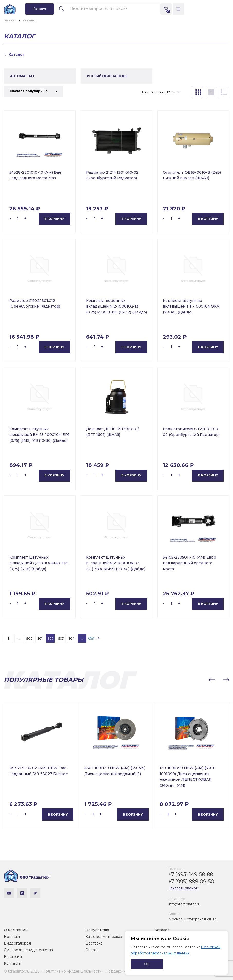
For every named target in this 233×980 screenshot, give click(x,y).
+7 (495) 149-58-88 (191, 874)
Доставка (94, 943)
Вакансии (13, 957)
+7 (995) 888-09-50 (191, 882)
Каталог (162, 930)
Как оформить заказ (104, 937)
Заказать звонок (183, 888)
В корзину (54, 219)
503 (61, 638)
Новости (12, 937)
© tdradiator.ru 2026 (22, 971)
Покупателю (97, 930)
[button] (212, 680)
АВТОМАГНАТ (22, 76)
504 (72, 638)
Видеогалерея (17, 943)
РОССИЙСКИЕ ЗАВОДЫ (107, 76)
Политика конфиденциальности (72, 971)
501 (40, 638)
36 (178, 92)
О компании (16, 930)
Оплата (92, 950)
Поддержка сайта (122, 971)
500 (30, 638)
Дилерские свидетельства (28, 950)
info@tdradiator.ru (184, 904)
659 (91, 638)
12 (168, 92)
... (19, 638)
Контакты (13, 963)
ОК (147, 964)
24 (173, 92)
